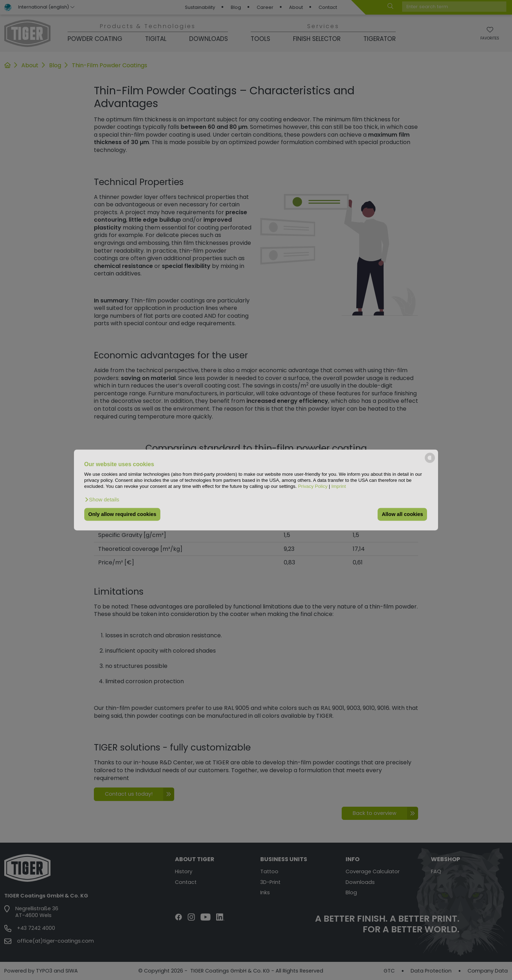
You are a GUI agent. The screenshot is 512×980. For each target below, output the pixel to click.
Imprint (339, 487)
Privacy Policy (313, 487)
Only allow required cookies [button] (122, 514)
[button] (102, 500)
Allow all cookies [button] (402, 514)
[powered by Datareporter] (430, 462)
